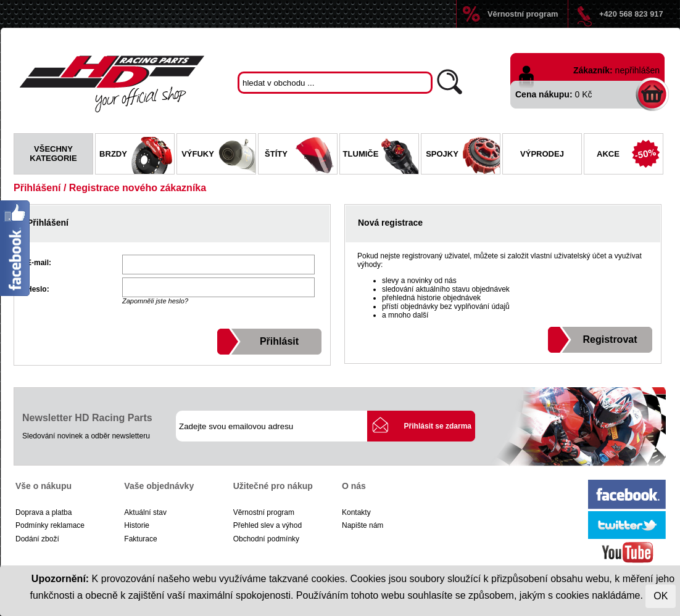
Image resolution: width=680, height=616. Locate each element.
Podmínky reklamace (50, 525)
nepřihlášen (637, 70)
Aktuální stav (145, 512)
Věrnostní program (523, 14)
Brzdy (137, 155)
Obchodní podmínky (266, 539)
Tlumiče (381, 155)
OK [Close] (661, 596)
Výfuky (218, 155)
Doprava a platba (44, 512)
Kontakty (356, 512)
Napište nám (363, 525)
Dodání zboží (37, 539)
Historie (137, 525)
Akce (630, 155)
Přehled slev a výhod (267, 525)
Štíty (301, 155)
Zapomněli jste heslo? (155, 301)
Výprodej (542, 154)
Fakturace (140, 539)
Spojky (463, 155)
